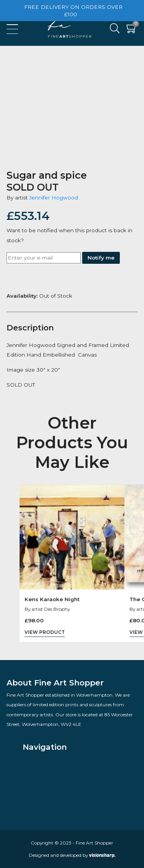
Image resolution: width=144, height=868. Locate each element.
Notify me (101, 258)
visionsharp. (102, 855)
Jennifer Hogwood (54, 198)
